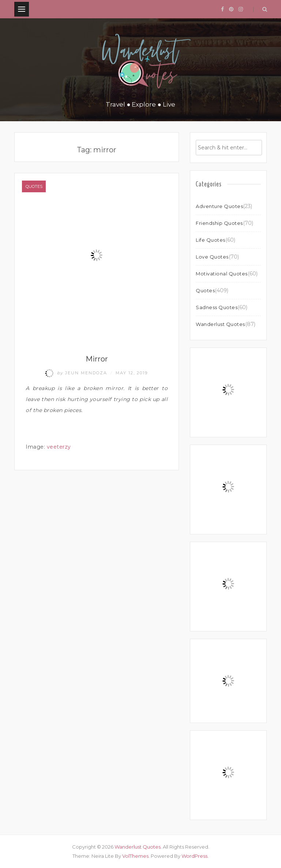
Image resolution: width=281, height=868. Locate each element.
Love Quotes (212, 257)
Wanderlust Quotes (220, 324)
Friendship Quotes (219, 223)
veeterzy (59, 447)
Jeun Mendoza (77, 373)
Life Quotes (211, 240)
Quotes (34, 186)
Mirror (97, 359)
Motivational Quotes (222, 274)
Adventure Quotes (219, 206)
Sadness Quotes (217, 307)
